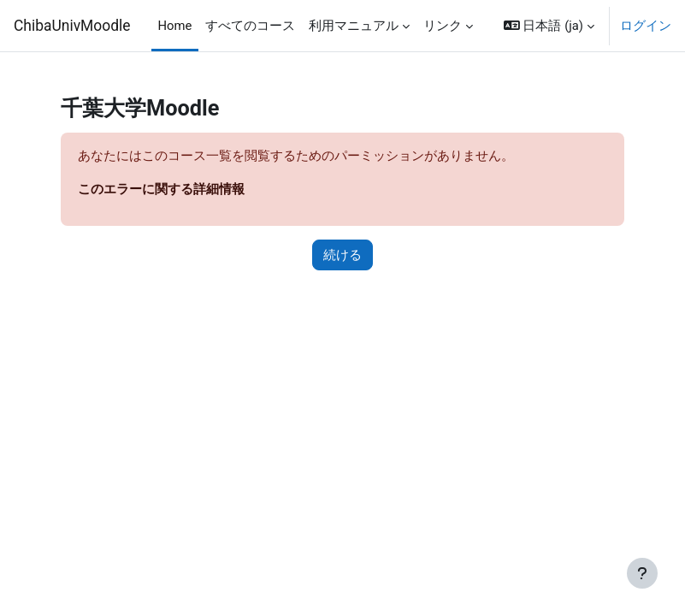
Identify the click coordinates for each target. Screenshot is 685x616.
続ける (342, 255)
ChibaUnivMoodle (72, 26)
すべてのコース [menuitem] (250, 26)
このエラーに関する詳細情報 (161, 189)
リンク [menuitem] (443, 26)
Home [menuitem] (175, 26)
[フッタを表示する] (642, 573)
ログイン (646, 26)
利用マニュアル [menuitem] (354, 26)
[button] (549, 26)
